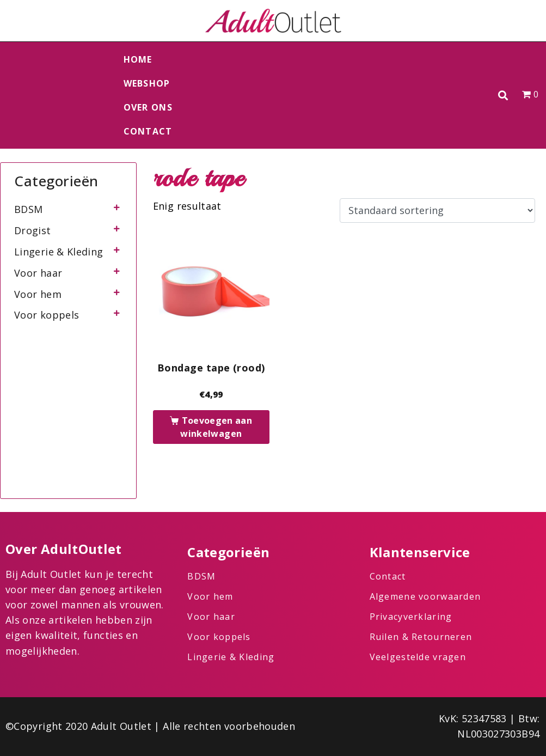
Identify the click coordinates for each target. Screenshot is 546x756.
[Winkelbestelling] (437, 211)
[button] (503, 96)
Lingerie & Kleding (59, 252)
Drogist (33, 230)
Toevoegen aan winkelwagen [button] (216, 427)
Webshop (147, 83)
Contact (148, 131)
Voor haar (38, 273)
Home (138, 59)
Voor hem (38, 294)
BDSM (28, 209)
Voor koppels (47, 315)
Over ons (148, 107)
